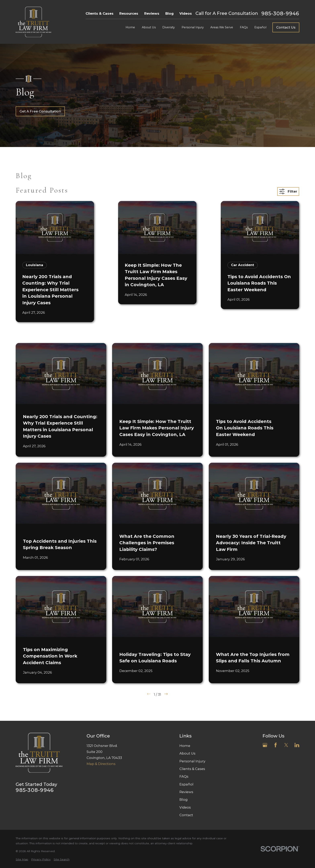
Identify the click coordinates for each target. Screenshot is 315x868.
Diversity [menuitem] (169, 27)
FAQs (184, 776)
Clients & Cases (100, 13)
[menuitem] (22, 859)
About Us (187, 753)
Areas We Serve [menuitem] (222, 27)
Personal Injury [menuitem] (193, 27)
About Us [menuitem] (149, 27)
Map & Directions (101, 764)
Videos (186, 13)
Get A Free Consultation (40, 111)
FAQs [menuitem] (244, 27)
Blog (169, 13)
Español (186, 784)
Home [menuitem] (130, 27)
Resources (129, 13)
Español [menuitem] (260, 27)
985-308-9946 (280, 14)
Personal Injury (192, 761)
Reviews (152, 13)
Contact (186, 815)
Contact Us (286, 27)
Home (185, 746)
